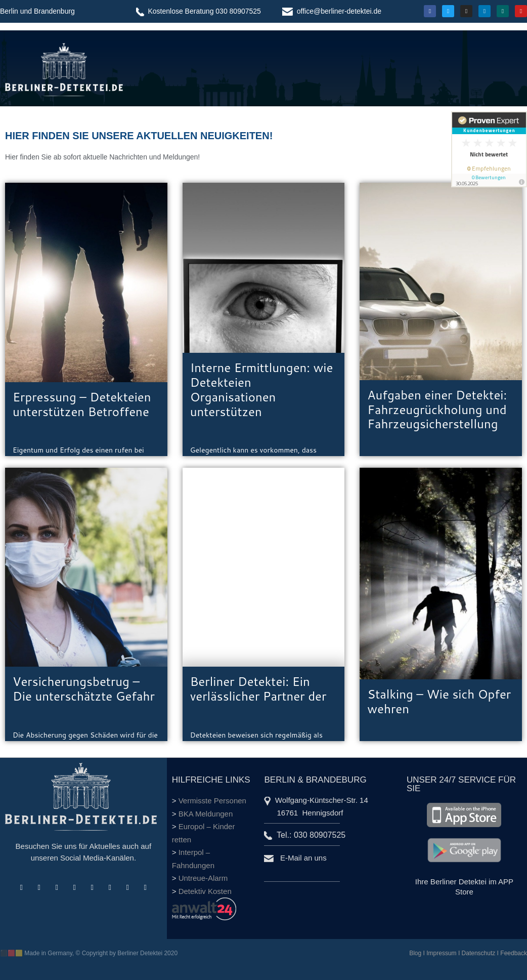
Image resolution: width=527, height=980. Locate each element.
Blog (415, 953)
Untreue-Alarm (203, 878)
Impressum (441, 953)
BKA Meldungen (206, 814)
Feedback (514, 953)
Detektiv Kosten (205, 891)
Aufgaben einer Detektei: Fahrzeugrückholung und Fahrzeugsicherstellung (437, 410)
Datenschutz (479, 953)
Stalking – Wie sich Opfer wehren (439, 701)
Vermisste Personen (212, 801)
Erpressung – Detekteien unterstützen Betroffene (82, 404)
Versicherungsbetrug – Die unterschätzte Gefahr (84, 689)
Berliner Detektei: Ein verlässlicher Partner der (258, 689)
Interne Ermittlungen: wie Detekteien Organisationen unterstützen (262, 389)
